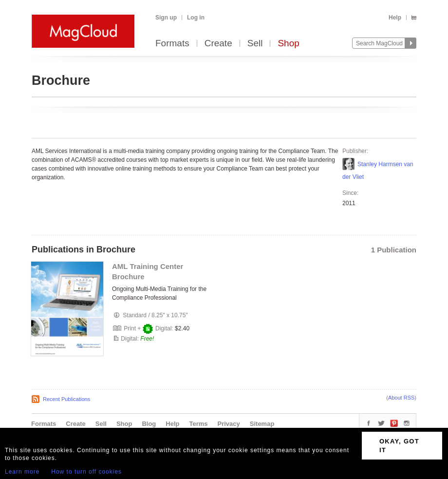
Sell (255, 44)
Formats (172, 44)
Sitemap (262, 424)
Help (395, 18)
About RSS (401, 398)
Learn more (22, 472)
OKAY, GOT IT (399, 446)
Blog (149, 424)
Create (218, 44)
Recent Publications (66, 399)
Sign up (166, 18)
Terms (198, 424)
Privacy (229, 424)
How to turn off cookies (86, 472)
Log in (196, 18)
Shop (288, 44)
